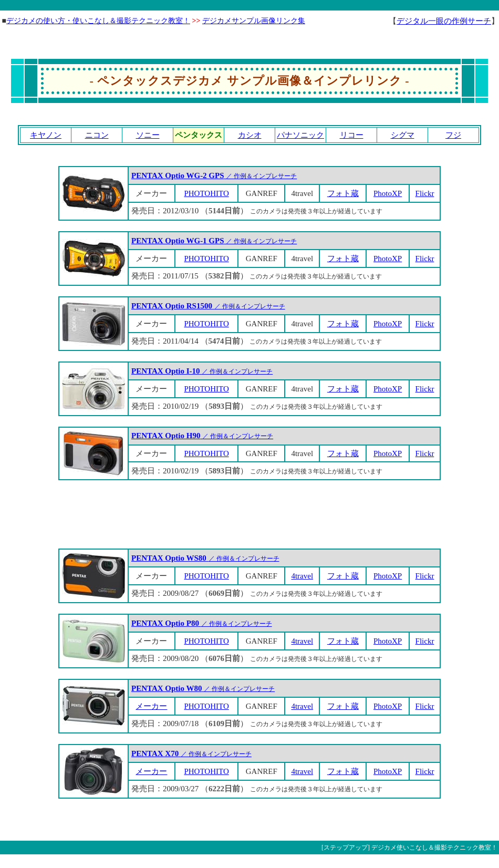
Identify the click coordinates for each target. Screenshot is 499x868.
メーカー (151, 706)
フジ (453, 135)
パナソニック (300, 135)
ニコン (97, 135)
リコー (352, 135)
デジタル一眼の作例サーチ (444, 21)
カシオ (250, 135)
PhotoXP (388, 193)
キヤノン (46, 135)
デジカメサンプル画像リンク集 (254, 21)
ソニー (148, 135)
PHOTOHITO (206, 193)
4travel (302, 576)
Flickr (425, 193)
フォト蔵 (343, 193)
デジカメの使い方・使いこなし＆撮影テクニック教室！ (98, 21)
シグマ (403, 135)
